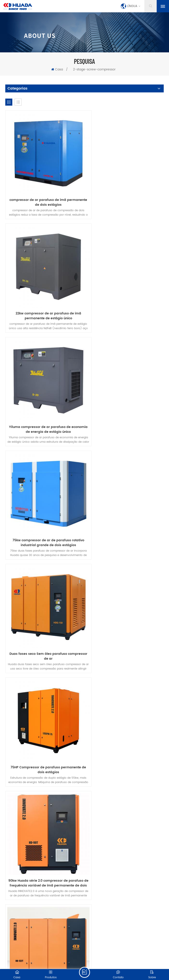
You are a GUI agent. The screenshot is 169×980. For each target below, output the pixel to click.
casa (18, 763)
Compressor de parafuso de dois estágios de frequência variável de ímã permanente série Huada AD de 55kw (44, 715)
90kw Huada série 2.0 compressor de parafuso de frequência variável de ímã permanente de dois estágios (44, 506)
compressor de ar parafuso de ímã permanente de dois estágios (44, 193)
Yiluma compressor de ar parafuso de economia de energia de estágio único (44, 298)
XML (95, 961)
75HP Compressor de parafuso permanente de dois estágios (125, 402)
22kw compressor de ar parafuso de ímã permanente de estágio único (125, 193)
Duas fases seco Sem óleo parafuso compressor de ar (44, 402)
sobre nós (62, 763)
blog (131, 763)
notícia (113, 763)
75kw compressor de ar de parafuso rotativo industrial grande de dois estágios (125, 298)
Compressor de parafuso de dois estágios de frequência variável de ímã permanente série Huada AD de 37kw (125, 611)
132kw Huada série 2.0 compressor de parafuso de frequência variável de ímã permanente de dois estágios (125, 506)
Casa (57, 69)
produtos (38, 763)
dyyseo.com (110, 957)
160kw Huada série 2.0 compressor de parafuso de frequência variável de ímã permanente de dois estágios (44, 611)
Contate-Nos (88, 763)
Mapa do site (81, 961)
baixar (149, 763)
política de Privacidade (84, 769)
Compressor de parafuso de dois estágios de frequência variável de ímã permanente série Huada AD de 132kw (125, 715)
